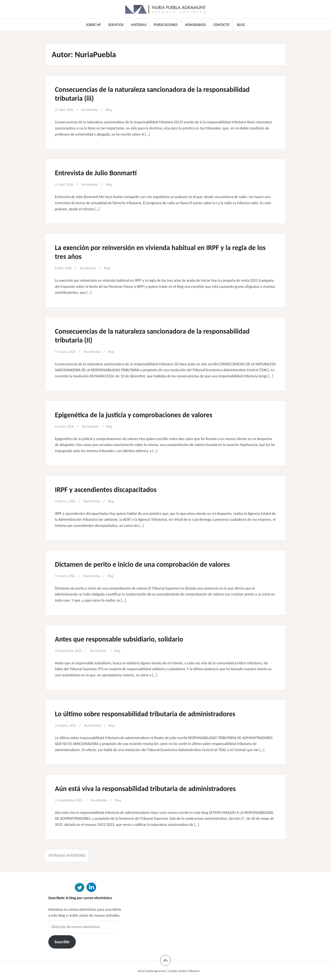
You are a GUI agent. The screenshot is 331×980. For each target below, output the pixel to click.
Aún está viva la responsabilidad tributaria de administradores (158, 788)
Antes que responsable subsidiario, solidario (128, 639)
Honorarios (195, 25)
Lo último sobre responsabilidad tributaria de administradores (158, 714)
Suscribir (62, 942)
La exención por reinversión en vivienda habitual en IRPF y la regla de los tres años (164, 252)
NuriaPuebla (94, 110)
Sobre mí (93, 25)
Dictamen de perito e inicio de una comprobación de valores (155, 564)
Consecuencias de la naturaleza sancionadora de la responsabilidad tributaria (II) (139, 335)
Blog (241, 25)
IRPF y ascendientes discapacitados (113, 489)
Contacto (221, 25)
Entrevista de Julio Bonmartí (102, 173)
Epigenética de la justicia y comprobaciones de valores (145, 415)
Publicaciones (166, 25)
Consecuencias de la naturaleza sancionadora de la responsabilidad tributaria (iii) (139, 94)
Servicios (116, 25)
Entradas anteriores (67, 855)
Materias (139, 25)
